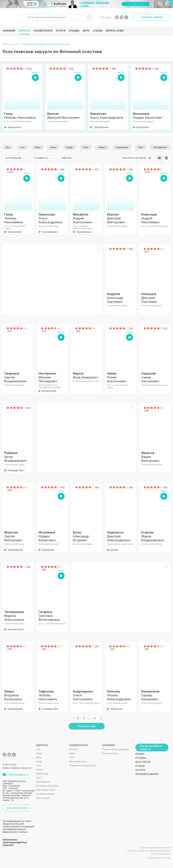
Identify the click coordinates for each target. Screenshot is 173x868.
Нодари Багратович (151, 116)
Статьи (98, 31)
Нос (22, 147)
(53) (78, 331)
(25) (71, 69)
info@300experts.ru (18, 775)
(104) (29, 69)
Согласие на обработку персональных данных (149, 851)
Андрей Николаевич (155, 218)
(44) (97, 487)
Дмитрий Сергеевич (155, 298)
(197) (147, 172)
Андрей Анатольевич (87, 218)
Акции (140, 754)
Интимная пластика (47, 786)
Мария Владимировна (155, 536)
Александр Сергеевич (121, 298)
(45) (157, 69)
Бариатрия (122, 147)
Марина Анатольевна (18, 616)
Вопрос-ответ (115, 31)
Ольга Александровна (108, 116)
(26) (44, 649)
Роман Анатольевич (121, 377)
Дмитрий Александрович (121, 536)
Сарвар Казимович (155, 695)
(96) (131, 249)
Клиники (9, 31)
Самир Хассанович (155, 377)
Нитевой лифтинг (46, 794)
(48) (10, 490)
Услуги (61, 31)
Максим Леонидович (52, 377)
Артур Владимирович (18, 457)
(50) (147, 411)
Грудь (69, 147)
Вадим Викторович (155, 457)
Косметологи (43, 31)
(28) (28, 567)
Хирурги (24, 31)
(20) (147, 649)
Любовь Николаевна (22, 116)
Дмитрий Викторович (65, 116)
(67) (97, 169)
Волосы (74, 749)
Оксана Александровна (121, 695)
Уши (141, 147)
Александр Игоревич (87, 536)
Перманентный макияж (82, 766)
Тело (85, 147)
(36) (131, 487)
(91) (147, 252)
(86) (114, 69)
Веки (53, 147)
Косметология (110, 753)
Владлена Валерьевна (18, 695)
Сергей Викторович (18, 536)
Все (8, 147)
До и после (143, 762)
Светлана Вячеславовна (52, 616)
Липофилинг (160, 147)
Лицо (38, 147)
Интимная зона (78, 762)
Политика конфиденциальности (155, 848)
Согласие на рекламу (160, 854)
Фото (86, 31)
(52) (28, 408)
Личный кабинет (147, 774)
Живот (102, 147)
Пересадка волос (46, 790)
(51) (165, 328)
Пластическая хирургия (115, 749)
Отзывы (74, 31)
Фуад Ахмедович (87, 375)
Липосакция (43, 798)
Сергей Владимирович (18, 377)
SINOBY (167, 858)
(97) (44, 331)
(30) (165, 487)
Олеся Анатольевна (87, 695)
